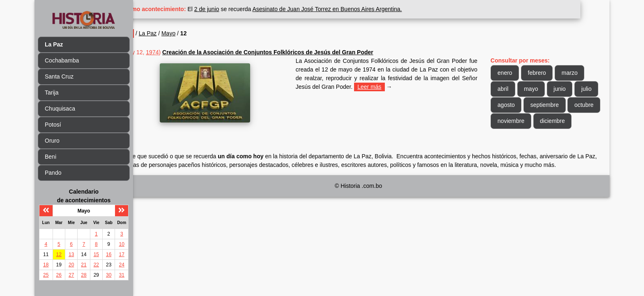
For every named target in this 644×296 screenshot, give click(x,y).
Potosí (53, 125)
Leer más (414, 87)
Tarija (52, 92)
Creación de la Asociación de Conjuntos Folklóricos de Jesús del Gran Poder (297, 52)
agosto (539, 105)
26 (59, 275)
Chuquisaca (60, 109)
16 (109, 254)
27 (71, 275)
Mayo (198, 33)
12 (59, 254)
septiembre (578, 105)
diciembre (517, 137)
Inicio (153, 33)
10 (122, 244)
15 (96, 254)
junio (567, 89)
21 (84, 265)
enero (512, 73)
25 (46, 275)
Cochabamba (62, 60)
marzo (577, 73)
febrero (544, 73)
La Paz (177, 33)
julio (510, 105)
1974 (181, 52)
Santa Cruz (59, 76)
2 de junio (236, 9)
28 (84, 275)
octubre (514, 121)
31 (122, 275)
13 (71, 254)
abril (510, 89)
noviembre (553, 121)
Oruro (52, 141)
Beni (51, 157)
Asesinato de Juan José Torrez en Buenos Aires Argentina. (356, 9)
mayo (538, 89)
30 (109, 275)
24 (122, 265)
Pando (53, 173)
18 (46, 265)
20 (71, 265)
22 (96, 265)
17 (122, 254)
